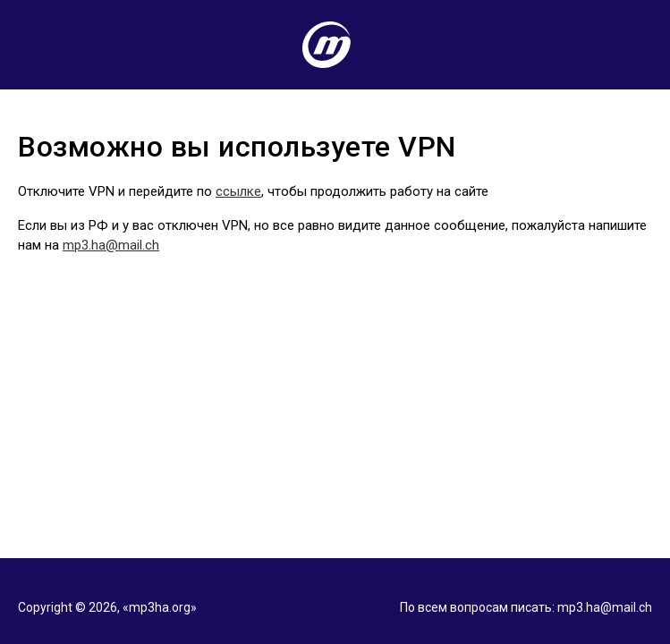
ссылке (238, 191)
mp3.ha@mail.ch (111, 245)
